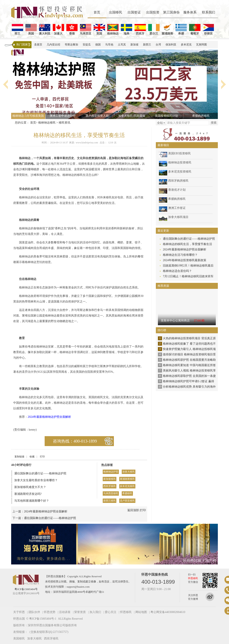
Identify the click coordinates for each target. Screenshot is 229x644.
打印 (42, 457)
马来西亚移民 (111, 493)
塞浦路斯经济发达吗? (28, 494)
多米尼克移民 (127, 486)
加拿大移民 (129, 472)
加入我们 (95, 612)
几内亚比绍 (53, 45)
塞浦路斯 (167, 30)
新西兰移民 (110, 501)
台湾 (158, 45)
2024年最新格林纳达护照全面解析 (49, 417)
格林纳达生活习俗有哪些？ (180, 255)
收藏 (32, 457)
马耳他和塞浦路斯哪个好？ (32, 501)
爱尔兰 (154, 30)
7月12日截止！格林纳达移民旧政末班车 (188, 276)
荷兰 (17, 30)
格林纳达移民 (47, 123)
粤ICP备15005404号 (26, 589)
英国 (99, 30)
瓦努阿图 (202, 45)
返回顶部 (133, 510)
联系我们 (209, 12)
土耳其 (122, 45)
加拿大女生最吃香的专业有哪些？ (36, 480)
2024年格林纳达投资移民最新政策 (185, 260)
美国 (31, 30)
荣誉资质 (80, 612)
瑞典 (127, 30)
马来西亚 (86, 30)
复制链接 (19, 457)
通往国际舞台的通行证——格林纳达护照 (40, 473)
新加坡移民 (110, 479)
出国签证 (134, 12)
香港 (72, 30)
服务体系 (190, 12)
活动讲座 (65, 612)
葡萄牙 (195, 30)
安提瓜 (87, 45)
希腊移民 (127, 493)
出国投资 (153, 12)
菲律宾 (208, 30)
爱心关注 (111, 612)
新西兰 (147, 45)
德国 (98, 45)
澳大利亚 (45, 30)
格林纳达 (113, 30)
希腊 (181, 30)
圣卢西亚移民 (127, 501)
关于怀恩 (19, 612)
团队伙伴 (34, 612)
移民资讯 (64, 123)
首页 (97, 12)
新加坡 (134, 45)
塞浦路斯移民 (127, 479)
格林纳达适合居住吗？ (177, 271)
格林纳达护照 (111, 472)
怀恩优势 (50, 612)
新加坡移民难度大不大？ (30, 487)
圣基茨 (38, 45)
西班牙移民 (110, 486)
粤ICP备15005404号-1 (43, 619)
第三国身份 (171, 12)
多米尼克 (186, 45)
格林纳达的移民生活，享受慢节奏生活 (187, 244)
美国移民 (19, 639)
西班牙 (140, 30)
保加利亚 (171, 45)
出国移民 (116, 12)
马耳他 (109, 45)
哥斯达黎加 (71, 45)
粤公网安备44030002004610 (168, 612)
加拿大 (58, 30)
